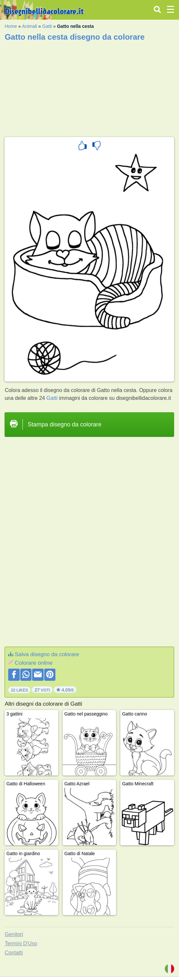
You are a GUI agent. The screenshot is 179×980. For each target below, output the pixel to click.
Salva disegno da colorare (47, 654)
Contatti (14, 953)
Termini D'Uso (21, 943)
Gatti (47, 26)
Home (11, 26)
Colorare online (34, 663)
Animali (30, 26)
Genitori (14, 934)
